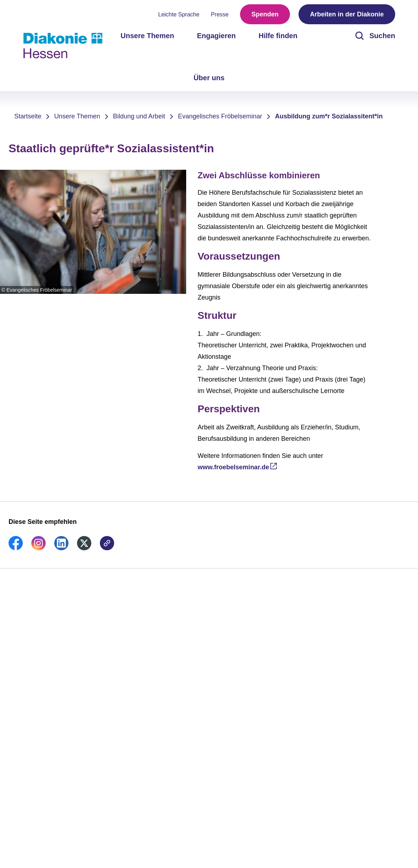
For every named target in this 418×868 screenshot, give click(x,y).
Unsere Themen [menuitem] (147, 36)
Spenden (265, 14)
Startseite (28, 116)
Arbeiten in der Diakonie (347, 14)
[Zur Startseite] (63, 46)
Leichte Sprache (179, 14)
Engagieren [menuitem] (216, 36)
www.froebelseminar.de (233, 467)
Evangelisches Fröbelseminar (220, 116)
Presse (220, 14)
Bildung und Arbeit (139, 116)
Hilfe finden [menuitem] (278, 36)
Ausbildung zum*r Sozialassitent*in (329, 116)
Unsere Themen (77, 116)
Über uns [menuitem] (209, 78)
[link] (16, 548)
